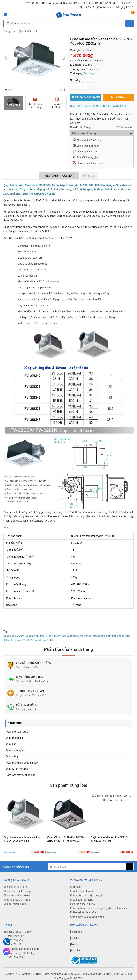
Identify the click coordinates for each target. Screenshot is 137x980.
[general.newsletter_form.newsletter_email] (87, 869)
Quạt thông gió (15, 738)
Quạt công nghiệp (16, 750)
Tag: (6, 631)
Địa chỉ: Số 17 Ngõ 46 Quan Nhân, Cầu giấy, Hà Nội (107, 7)
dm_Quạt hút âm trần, (33, 636)
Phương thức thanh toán (90, 163)
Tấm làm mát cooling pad (21, 775)
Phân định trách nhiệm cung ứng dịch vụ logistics (99, 910)
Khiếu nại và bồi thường (84, 914)
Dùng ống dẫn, (12, 636)
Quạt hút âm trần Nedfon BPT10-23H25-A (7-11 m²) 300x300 (66, 841)
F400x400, (49, 640)
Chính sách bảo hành (88, 146)
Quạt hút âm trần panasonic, (114, 636)
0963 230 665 (15, 942)
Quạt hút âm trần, (56, 636)
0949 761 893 (15, 947)
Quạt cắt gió (13, 756)
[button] (6, 90)
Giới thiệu (76, 889)
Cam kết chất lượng (82, 893)
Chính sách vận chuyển (89, 152)
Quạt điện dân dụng (17, 732)
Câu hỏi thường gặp (87, 157)
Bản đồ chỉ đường (80, 127)
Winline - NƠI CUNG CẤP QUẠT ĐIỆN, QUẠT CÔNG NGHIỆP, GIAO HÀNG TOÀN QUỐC (71, 3)
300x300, (9, 640)
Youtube (75, 952)
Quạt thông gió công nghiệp (22, 763)
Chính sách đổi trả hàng (89, 140)
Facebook (76, 934)
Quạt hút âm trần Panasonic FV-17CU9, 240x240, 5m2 (22, 841)
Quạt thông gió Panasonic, (81, 636)
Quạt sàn (11, 744)
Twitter (74, 946)
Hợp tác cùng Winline (83, 906)
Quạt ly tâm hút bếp (17, 769)
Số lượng (75, 80)
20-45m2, (20, 640)
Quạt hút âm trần (29, 31)
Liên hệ (126, 3)
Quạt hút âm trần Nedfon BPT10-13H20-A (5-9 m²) (109, 841)
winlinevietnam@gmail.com (23, 951)
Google (75, 940)
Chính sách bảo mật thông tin (87, 897)
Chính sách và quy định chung (87, 919)
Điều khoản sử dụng (82, 902)
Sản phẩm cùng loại (68, 785)
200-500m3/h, (34, 640)
